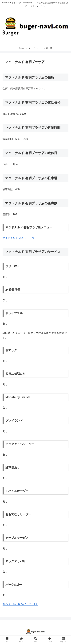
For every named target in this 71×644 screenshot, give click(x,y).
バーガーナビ (31, 604)
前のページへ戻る (13, 604)
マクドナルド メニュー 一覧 (19, 238)
